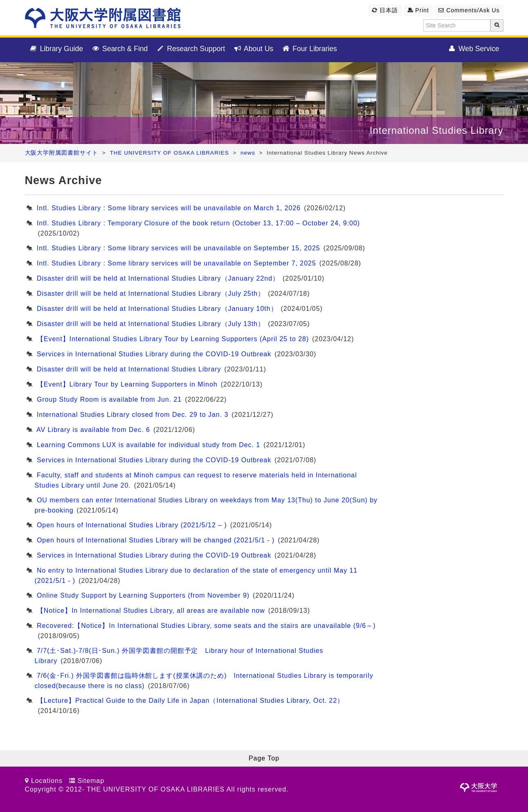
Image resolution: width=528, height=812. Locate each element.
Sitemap (91, 781)
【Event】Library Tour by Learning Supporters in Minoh (127, 384)
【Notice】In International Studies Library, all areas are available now (151, 611)
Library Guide (56, 49)
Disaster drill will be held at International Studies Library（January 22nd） (158, 278)
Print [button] (418, 10)
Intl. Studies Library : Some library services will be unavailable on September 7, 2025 (176, 263)
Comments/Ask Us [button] (469, 10)
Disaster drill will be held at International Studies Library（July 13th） (151, 324)
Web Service (473, 49)
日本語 (385, 10)
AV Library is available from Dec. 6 (93, 430)
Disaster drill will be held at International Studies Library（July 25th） (151, 294)
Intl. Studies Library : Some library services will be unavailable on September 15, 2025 (179, 248)
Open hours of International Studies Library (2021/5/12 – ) (132, 525)
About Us (253, 49)
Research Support (190, 49)
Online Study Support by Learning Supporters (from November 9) (143, 595)
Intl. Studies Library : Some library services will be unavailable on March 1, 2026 (169, 208)
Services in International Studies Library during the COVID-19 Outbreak (154, 354)
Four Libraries (309, 49)
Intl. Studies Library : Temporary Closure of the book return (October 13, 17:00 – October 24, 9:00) (198, 223)
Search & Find (119, 49)
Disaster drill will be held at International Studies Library (129, 369)
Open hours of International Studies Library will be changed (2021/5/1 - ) (156, 540)
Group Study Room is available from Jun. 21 (109, 399)
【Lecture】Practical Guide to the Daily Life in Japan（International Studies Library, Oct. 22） (190, 701)
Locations (47, 781)
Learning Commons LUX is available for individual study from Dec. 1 (148, 445)
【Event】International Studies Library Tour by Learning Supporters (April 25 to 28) (173, 339)
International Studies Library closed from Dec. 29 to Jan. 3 (133, 415)
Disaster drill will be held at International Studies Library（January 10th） (157, 309)
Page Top (264, 758)
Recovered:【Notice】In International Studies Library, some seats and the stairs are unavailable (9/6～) (206, 626)
